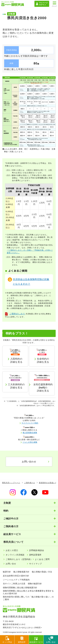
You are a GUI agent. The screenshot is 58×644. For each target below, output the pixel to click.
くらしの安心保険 (30, 442)
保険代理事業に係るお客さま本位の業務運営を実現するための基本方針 (28, 592)
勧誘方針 (7, 572)
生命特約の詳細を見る (43, 360)
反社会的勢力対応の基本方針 (16, 576)
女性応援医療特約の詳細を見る (43, 388)
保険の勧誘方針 (35, 584)
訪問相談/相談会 (37, 550)
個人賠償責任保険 (30, 433)
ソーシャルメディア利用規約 (16, 580)
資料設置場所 (35, 555)
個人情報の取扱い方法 (42, 572)
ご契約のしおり (17, 314)
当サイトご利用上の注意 (14, 584)
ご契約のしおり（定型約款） (19, 559)
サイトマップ (35, 564)
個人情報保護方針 (21, 572)
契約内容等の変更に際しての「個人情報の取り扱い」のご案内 (28, 598)
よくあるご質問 (42, 559)
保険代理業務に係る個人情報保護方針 (20, 588)
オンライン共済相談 (15, 555)
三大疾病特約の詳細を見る (16, 386)
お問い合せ (11, 564)
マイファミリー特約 (30, 423)
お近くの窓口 (12, 550)
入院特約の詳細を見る (16, 360)
